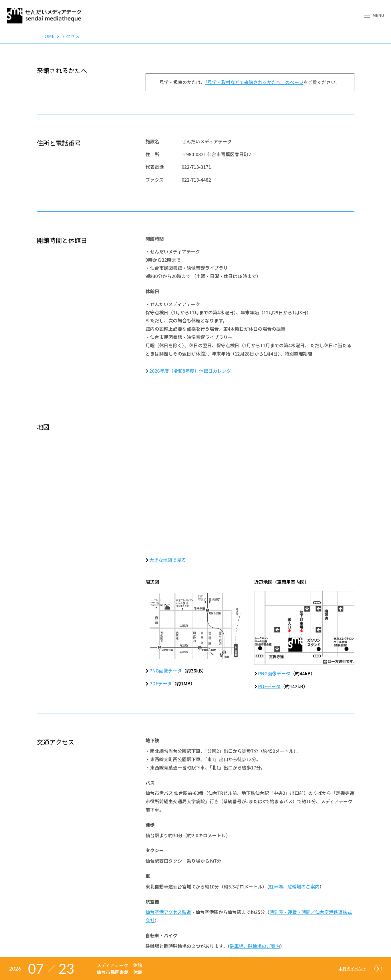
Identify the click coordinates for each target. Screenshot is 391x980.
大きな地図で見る (168, 560)
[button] (374, 15)
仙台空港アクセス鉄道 (168, 912)
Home (48, 36)
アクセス (70, 36)
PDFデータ (161, 683)
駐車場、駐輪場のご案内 (294, 886)
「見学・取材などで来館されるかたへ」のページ (254, 82)
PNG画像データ (165, 670)
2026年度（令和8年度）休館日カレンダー (192, 371)
